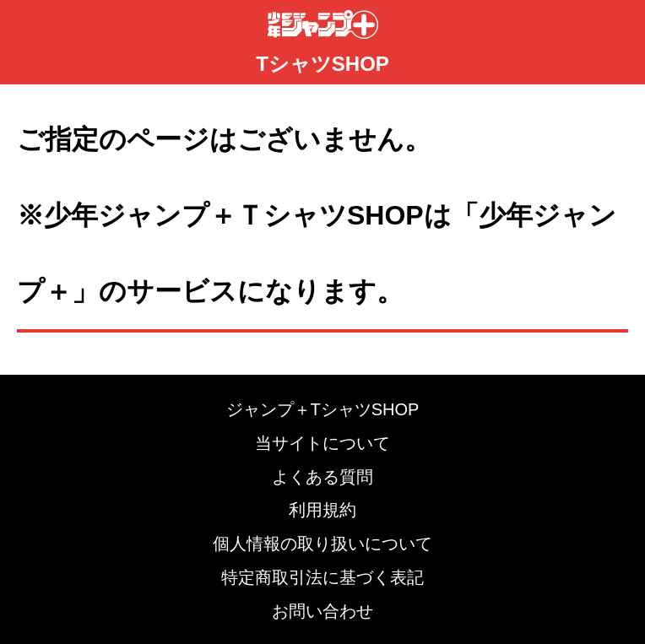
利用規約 (322, 510)
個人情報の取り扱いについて (322, 544)
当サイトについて (322, 443)
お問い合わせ (322, 611)
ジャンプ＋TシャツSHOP (323, 409)
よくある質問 (322, 477)
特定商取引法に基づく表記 (322, 577)
